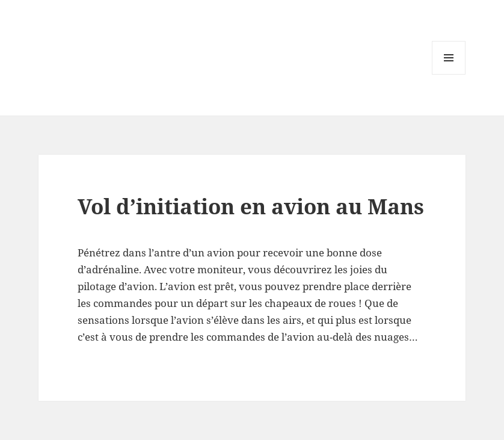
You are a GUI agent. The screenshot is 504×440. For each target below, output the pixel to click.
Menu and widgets (449, 74)
